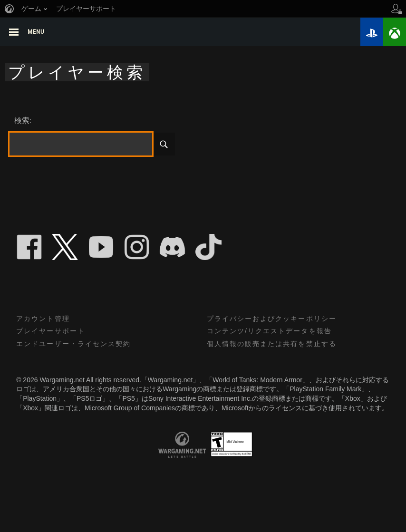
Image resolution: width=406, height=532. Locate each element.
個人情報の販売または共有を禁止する (272, 345)
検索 (164, 145)
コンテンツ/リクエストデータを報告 (270, 332)
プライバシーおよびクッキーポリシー (272, 320)
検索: (23, 121)
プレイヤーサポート (51, 332)
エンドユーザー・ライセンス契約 (74, 345)
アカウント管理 (43, 320)
